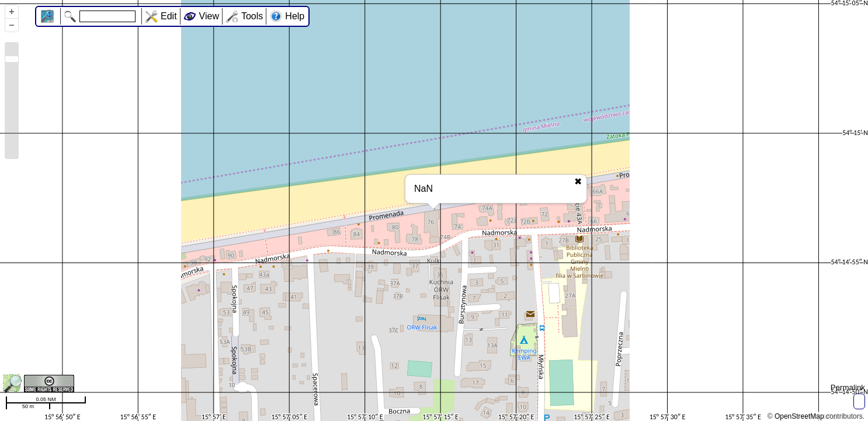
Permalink (848, 387)
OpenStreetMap (799, 416)
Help (295, 16)
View (209, 16)
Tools (252, 16)
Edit (169, 16)
